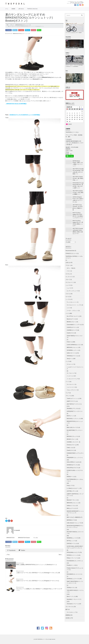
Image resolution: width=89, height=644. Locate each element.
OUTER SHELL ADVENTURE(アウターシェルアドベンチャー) (75, 547)
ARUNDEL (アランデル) (73, 409)
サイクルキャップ (71, 612)
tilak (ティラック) (71, 596)
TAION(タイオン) (71, 588)
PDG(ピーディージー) (72, 558)
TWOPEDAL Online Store (32, 9)
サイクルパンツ (71, 384)
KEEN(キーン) (70, 477)
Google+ (23, 30)
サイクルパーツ (70, 282)
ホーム (7, 9)
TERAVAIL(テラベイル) (73, 356)
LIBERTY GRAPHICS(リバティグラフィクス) (75, 495)
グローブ (68, 280)
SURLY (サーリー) (71, 353)
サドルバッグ (70, 364)
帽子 (67, 609)
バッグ (67, 361)
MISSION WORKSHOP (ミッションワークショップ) (75, 512)
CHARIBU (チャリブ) (72, 330)
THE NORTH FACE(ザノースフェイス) (75, 591)
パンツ (67, 382)
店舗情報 (13, 9)
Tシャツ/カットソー (72, 302)
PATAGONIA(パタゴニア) (73, 552)
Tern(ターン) (70, 359)
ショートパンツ (71, 387)
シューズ (68, 285)
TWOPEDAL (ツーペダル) (43, 639)
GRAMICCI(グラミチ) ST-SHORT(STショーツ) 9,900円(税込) (25, 115)
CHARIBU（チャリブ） (73, 442)
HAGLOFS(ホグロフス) (73, 468)
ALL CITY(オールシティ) (73, 316)
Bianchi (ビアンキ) (71, 319)
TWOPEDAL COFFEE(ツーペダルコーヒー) (74, 257)
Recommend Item (70, 251)
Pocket (36, 30)
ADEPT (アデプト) (71, 401)
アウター (68, 265)
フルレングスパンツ (72, 390)
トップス (68, 299)
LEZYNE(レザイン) (72, 491)
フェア (67, 393)
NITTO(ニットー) (71, 541)
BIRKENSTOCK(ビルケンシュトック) (22, 34)
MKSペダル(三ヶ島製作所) (73, 517)
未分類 (67, 618)
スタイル (68, 294)
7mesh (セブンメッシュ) (73, 398)
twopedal (18, 530)
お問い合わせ (21, 9)
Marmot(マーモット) (72, 500)
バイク (67, 313)
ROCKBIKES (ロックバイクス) (74, 574)
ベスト (68, 271)
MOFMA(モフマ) (71, 520)
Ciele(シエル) (70, 448)
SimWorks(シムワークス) (73, 579)
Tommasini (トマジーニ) (73, 604)
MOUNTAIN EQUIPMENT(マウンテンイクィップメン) (75, 526)
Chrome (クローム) (72, 445)
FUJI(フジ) (69, 342)
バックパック (70, 376)
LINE (42, 30)
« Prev (8, 555)
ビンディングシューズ (72, 291)
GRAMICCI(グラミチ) (72, 465)
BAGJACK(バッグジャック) (74, 419)
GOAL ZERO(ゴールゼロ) (73, 462)
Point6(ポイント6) (71, 565)
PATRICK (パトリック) (72, 555)
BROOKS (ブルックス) (73, 436)
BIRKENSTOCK (10, 538)
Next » (60, 555)
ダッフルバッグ (71, 373)
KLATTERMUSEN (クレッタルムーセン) (75, 480)
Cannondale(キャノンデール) (74, 325)
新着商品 (68, 615)
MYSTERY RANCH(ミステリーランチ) (75, 533)
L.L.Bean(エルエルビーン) (73, 488)
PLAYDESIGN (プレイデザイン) (75, 561)
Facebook (9, 30)
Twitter (16, 30)
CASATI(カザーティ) (72, 327)
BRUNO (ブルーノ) (72, 322)
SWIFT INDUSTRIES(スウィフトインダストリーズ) (75, 582)
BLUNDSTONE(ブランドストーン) (75, 431)
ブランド (68, 396)
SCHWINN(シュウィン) (73, 350)
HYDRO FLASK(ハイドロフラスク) (75, 471)
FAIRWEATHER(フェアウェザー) (75, 453)
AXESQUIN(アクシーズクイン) (75, 411)
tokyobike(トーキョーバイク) (74, 599)
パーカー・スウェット (72, 311)
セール (67, 297)
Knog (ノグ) (70, 485)
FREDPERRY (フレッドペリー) (75, 458)
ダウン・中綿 (70, 268)
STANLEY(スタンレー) (71, 253)
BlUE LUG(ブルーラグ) (73, 427)
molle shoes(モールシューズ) (74, 523)
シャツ (68, 308)
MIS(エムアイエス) (72, 508)
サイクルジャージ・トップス (74, 305)
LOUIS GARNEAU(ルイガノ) (74, 345)
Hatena (30, 30)
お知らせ (68, 263)
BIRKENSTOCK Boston (24, 538)
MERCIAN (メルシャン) (73, 347)
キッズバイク (69, 277)
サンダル (36, 538)
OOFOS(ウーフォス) (72, 543)
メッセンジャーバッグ (72, 379)
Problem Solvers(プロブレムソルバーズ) (75, 569)
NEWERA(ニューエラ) (72, 538)
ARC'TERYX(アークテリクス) (74, 404)
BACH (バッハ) (71, 416)
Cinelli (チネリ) (71, 333)
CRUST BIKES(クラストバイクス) (75, 337)
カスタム (68, 274)
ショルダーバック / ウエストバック (75, 368)
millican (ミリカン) (71, 506)
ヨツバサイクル (70, 607)
